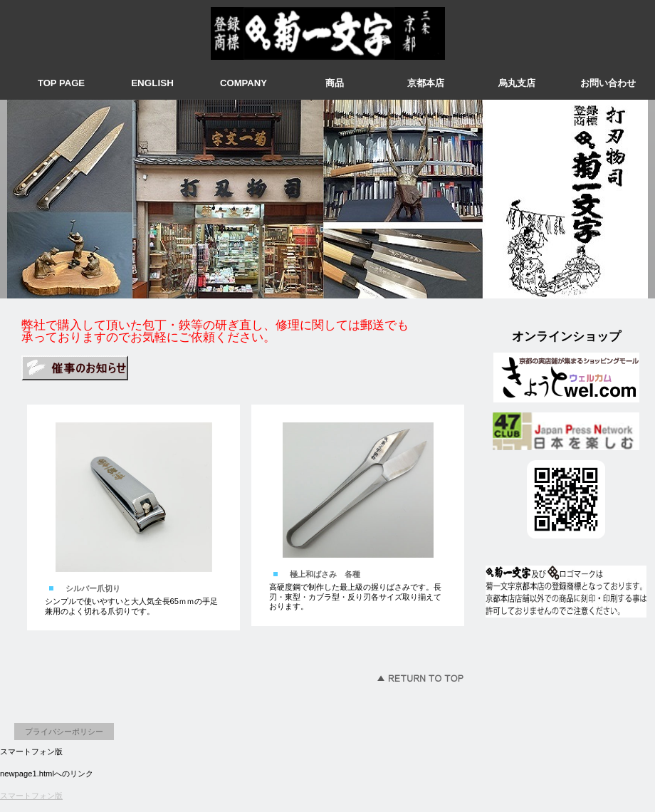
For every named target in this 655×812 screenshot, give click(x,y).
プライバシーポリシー (64, 732)
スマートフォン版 (31, 796)
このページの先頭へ (420, 678)
